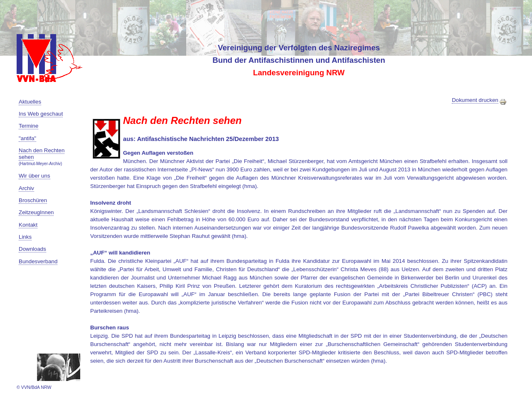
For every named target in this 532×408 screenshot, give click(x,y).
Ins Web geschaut (41, 114)
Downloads (32, 249)
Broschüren (33, 200)
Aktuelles (30, 102)
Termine (28, 126)
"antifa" (27, 138)
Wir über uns (34, 176)
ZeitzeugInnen (36, 212)
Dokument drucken (480, 100)
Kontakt (28, 225)
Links (25, 237)
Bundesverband (38, 261)
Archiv (26, 188)
